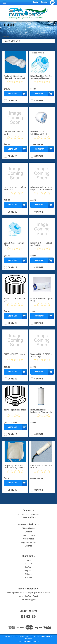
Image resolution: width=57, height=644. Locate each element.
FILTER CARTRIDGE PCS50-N (15, 354)
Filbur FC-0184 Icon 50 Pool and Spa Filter (41, 244)
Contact (29, 578)
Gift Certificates (29, 528)
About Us (29, 564)
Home (28, 560)
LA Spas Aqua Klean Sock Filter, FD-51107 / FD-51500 (14, 467)
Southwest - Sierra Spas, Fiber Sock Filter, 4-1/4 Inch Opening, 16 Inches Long (15, 77)
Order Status (29, 539)
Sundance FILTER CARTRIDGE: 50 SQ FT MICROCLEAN (39, 133)
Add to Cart (13, 93)
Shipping (29, 574)
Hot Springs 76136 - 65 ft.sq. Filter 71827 (15, 189)
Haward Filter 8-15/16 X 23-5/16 (15, 300)
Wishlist (28, 532)
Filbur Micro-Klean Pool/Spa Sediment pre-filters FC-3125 (41, 77)
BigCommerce (33, 641)
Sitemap (28, 546)
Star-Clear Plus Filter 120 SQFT (14, 133)
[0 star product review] (15, 84)
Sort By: (6, 36)
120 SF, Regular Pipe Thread (15, 410)
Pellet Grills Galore (43, 636)
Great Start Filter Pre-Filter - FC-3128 (41, 467)
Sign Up (44, 2)
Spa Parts (29, 567)
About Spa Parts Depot (29, 596)
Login (35, 2)
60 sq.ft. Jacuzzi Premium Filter (14, 244)
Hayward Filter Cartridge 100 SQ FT (42, 300)
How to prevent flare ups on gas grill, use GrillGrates (29, 593)
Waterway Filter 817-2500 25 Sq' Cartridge (41, 355)
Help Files (28, 571)
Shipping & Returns (28, 542)
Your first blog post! (28, 600)
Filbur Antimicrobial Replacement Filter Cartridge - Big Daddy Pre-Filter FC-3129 (42, 411)
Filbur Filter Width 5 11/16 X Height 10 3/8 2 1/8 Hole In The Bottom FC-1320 (41, 189)
